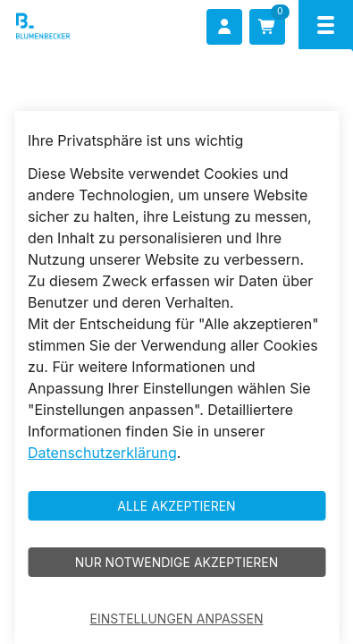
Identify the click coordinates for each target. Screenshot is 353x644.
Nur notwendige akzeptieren (177, 562)
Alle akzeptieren (176, 506)
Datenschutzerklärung (102, 453)
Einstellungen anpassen (177, 619)
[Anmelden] (224, 27)
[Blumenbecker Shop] (68, 26)
